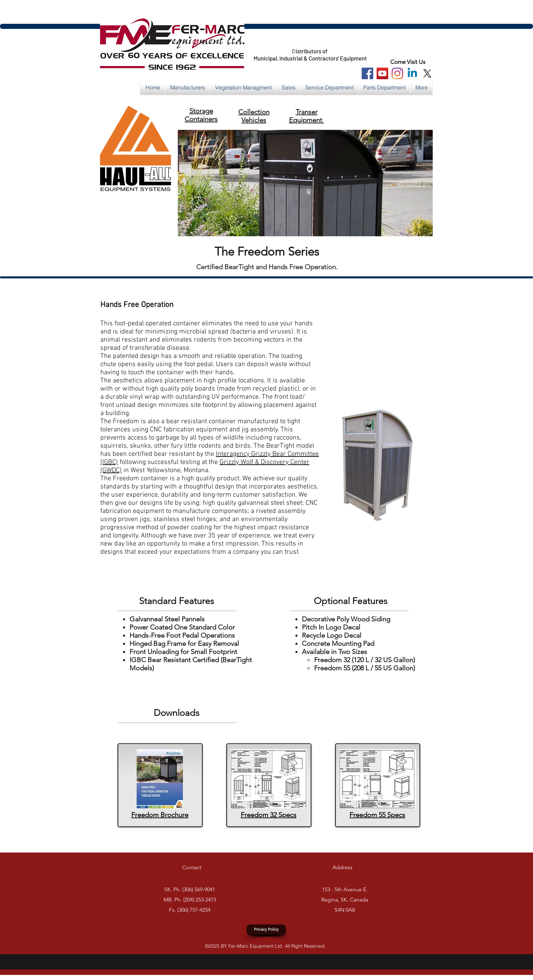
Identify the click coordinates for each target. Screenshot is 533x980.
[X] (427, 73)
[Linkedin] (412, 73)
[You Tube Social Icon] (382, 73)
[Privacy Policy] (266, 930)
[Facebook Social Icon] (367, 73)
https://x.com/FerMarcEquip (255, 51)
